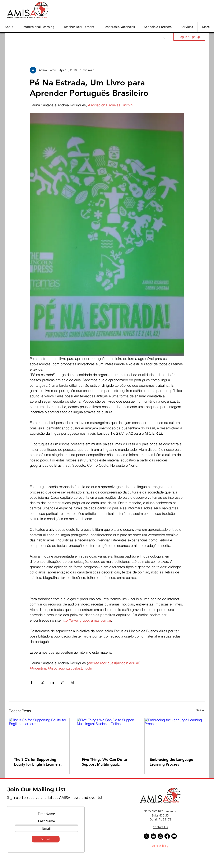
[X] (146, 836)
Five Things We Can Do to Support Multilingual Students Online (104, 762)
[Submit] (46, 839)
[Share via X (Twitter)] (42, 682)
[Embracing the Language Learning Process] (175, 735)
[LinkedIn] (153, 836)
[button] (9, 27)
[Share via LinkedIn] (52, 682)
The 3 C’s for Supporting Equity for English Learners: (38, 762)
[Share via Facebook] (32, 682)
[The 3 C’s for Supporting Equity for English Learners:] (39, 735)
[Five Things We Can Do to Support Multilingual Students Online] (107, 735)
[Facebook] (167, 836)
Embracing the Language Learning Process (171, 762)
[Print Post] (73, 682)
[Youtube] (174, 836)
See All (201, 710)
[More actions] (182, 70)
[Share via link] (62, 682)
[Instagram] (160, 836)
